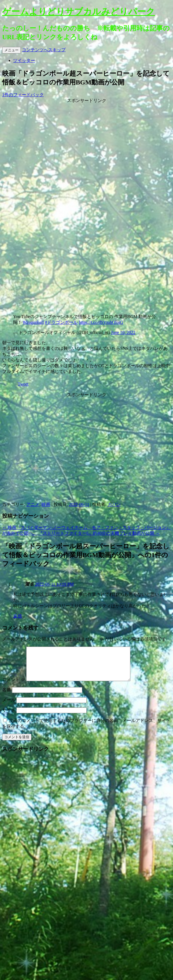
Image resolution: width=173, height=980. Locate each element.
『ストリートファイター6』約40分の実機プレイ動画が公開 (99, 533)
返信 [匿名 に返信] (17, 616)
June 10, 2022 (123, 332)
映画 (46, 504)
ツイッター (24, 60)
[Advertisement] (85, 155)
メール (9, 706)
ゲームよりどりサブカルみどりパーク (79, 12)
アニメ (33, 504)
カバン (114, 504)
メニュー (11, 50)
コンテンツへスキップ (44, 50)
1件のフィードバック (23, 95)
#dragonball (33, 322)
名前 (7, 696)
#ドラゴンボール (61, 322)
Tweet (23, 384)
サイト (9, 717)
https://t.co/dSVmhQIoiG (101, 322)
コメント (14, 686)
